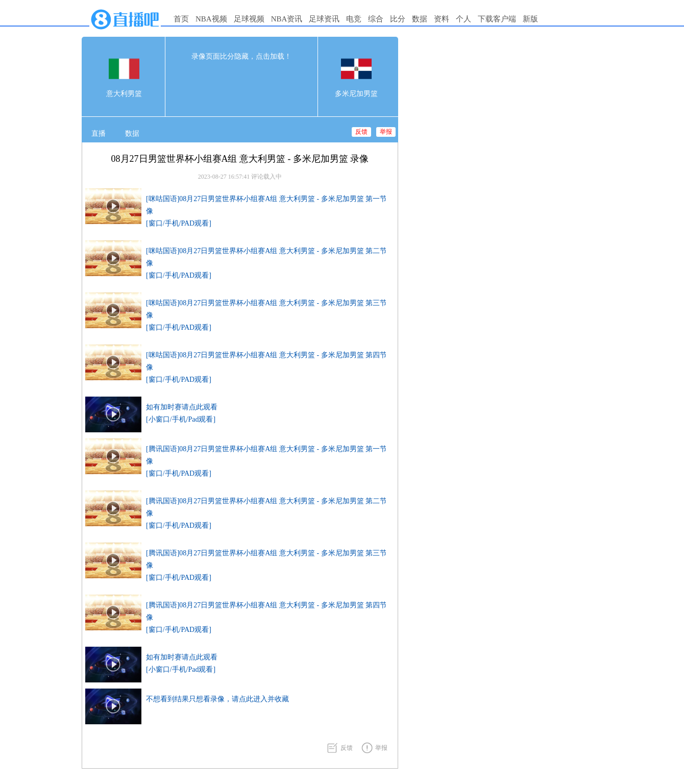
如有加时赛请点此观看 (182, 407)
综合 (376, 19)
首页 (181, 19)
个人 (463, 19)
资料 (442, 19)
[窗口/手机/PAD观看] (179, 223)
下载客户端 (497, 19)
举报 (386, 132)
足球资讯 (324, 19)
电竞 (354, 19)
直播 (99, 133)
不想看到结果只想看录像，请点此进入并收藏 (217, 699)
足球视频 (249, 19)
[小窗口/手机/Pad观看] (181, 419)
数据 (420, 19)
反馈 (361, 132)
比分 (398, 19)
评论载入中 (266, 177)
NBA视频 (211, 19)
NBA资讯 (287, 19)
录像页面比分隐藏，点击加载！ (241, 56)
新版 (530, 19)
